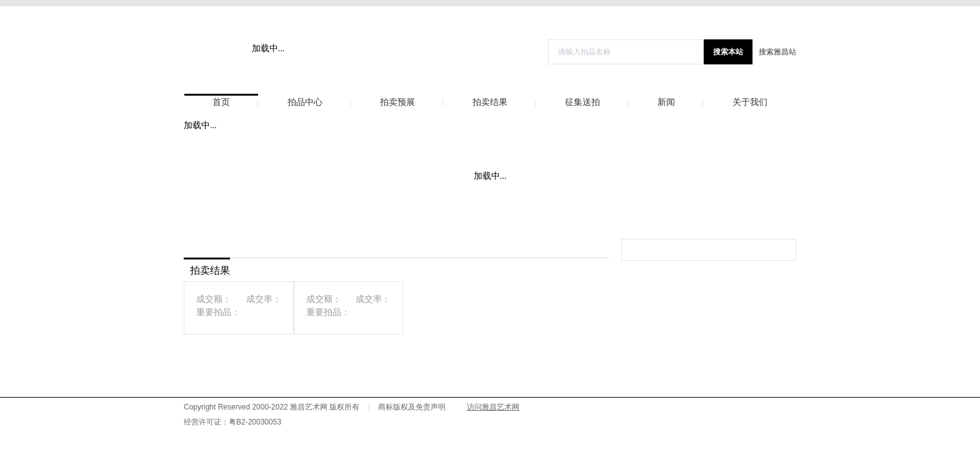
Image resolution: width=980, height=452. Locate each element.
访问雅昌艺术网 (493, 407)
